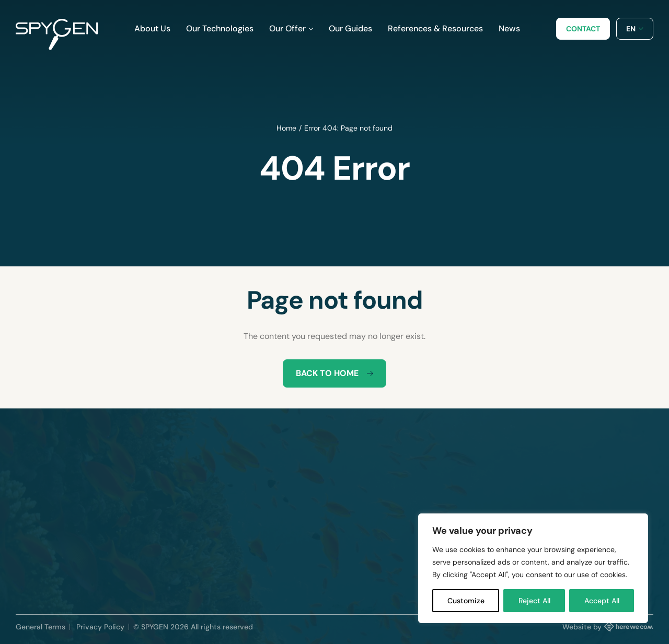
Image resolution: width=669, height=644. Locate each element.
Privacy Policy (100, 627)
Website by (608, 626)
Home (286, 128)
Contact (583, 29)
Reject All (534, 601)
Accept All (602, 601)
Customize (466, 601)
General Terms (41, 627)
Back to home (334, 373)
